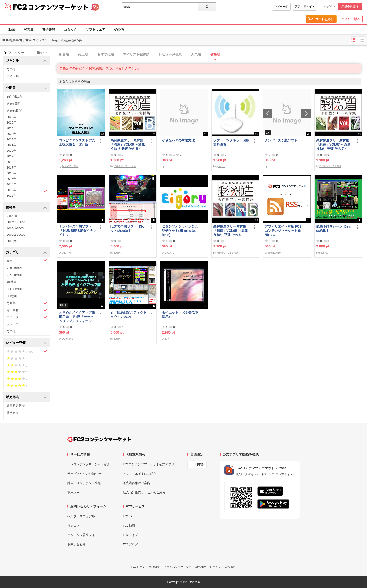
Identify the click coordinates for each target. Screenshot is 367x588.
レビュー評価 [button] (26, 343)
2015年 (11, 179)
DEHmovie (68, 339)
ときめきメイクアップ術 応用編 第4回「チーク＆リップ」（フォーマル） (78, 317)
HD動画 (12, 296)
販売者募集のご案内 (137, 483)
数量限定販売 (16, 406)
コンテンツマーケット (58, 7)
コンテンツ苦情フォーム (84, 535)
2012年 (11, 196)
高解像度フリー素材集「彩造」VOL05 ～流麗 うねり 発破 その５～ (230, 231)
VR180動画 (14, 268)
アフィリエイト (305, 7)
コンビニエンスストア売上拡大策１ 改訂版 (77, 142)
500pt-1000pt (16, 222)
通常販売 (13, 413)
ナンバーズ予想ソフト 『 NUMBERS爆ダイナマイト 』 (78, 231)
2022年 (11, 139)
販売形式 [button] (26, 397)
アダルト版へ (351, 19)
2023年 (11, 134)
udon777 (67, 253)
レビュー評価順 (170, 54)
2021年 (11, 145)
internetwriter (275, 253)
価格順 (215, 54)
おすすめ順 (106, 54)
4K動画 (11, 282)
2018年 (11, 162)
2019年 (11, 156)
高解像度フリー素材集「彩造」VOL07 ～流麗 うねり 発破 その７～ (333, 144)
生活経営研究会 (70, 166)
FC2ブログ (130, 544)
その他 (119, 29)
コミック (70, 29)
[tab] (212, 55)
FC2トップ (138, 567)
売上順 (83, 54)
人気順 (196, 54)
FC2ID (127, 516)
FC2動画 (129, 526)
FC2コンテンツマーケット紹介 (89, 464)
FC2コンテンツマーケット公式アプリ (149, 464)
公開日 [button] (26, 88)
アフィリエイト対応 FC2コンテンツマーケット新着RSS (283, 231)
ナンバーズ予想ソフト (281, 140)
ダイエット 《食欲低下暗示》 (180, 315)
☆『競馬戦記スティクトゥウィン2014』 (128, 315)
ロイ (167, 339)
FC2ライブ (130, 535)
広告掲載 (230, 567)
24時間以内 (14, 97)
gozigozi (221, 166)
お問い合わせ (77, 544)
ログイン (330, 7)
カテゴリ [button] (26, 252)
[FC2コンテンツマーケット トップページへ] (99, 439)
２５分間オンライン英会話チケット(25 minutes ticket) (180, 231)
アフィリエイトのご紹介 (140, 474)
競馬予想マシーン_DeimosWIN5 (334, 228)
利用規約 (73, 492)
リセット (43, 53)
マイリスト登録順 (136, 54)
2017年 (11, 167)
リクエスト (75, 526)
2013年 (27, 191)
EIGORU (170, 253)
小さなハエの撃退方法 (178, 140)
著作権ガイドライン (208, 567)
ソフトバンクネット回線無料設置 (231, 142)
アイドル (13, 76)
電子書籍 (49, 29)
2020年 (11, 151)
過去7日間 (13, 104)
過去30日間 (14, 111)
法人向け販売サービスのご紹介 (144, 492)
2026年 (11, 117)
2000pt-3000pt (16, 235)
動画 (12, 29)
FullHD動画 (14, 289)
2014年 (11, 184)
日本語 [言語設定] (199, 464)
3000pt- (12, 241)
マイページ (281, 7)
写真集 (29, 29)
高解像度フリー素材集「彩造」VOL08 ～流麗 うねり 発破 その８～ (128, 144)
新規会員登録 (350, 7)
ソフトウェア (95, 29)
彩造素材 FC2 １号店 (125, 166)
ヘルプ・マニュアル (81, 516)
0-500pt (12, 216)
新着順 (64, 54)
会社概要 (154, 567)
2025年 (11, 123)
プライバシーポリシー (178, 567)
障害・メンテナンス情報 (84, 483)
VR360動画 (14, 275)
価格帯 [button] (26, 208)
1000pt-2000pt (16, 228)
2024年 (11, 128)
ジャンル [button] (26, 61)
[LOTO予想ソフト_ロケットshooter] (128, 228)
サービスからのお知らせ (84, 474)
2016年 (11, 173)
